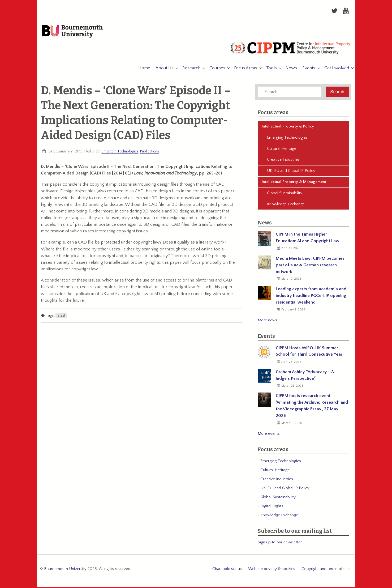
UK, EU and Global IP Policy (291, 172)
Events (306, 70)
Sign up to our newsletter (280, 544)
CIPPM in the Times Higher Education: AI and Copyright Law (308, 239)
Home (142, 70)
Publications (150, 153)
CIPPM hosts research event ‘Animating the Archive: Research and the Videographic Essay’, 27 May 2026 (312, 407)
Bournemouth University (76, 32)
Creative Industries (283, 161)
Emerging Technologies (287, 139)
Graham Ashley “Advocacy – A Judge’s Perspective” (305, 376)
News (289, 70)
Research (189, 70)
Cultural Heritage (282, 150)
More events (269, 435)
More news (268, 321)
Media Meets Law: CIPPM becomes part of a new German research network (310, 266)
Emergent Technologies (120, 153)
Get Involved (334, 70)
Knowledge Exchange (286, 205)
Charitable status (227, 570)
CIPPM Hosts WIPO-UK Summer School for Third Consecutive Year (309, 353)
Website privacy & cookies (272, 570)
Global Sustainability (285, 194)
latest (61, 317)
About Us (162, 70)
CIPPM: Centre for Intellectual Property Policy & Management (290, 52)
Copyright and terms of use (326, 570)
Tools (269, 70)
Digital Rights (272, 507)
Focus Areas (243, 70)
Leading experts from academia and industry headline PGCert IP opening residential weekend (311, 297)
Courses (215, 70)
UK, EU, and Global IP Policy (285, 489)
